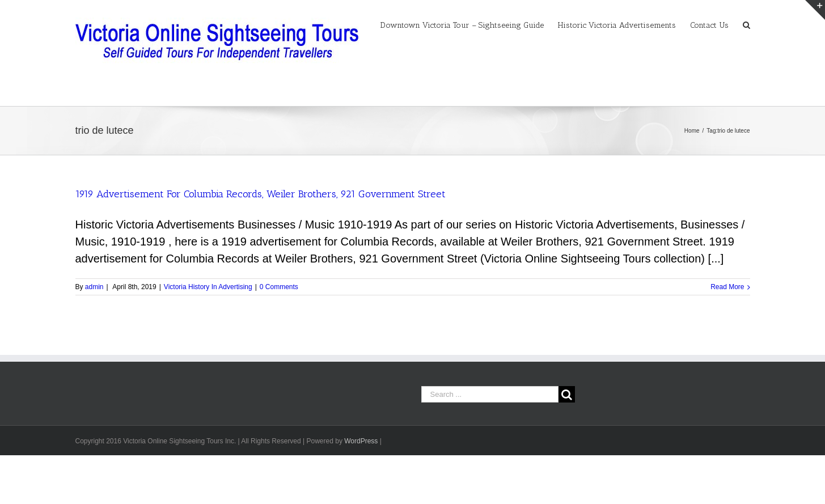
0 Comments (279, 287)
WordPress (361, 441)
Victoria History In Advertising (208, 287)
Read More (727, 287)
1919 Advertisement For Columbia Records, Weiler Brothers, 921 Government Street (261, 194)
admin (94, 287)
